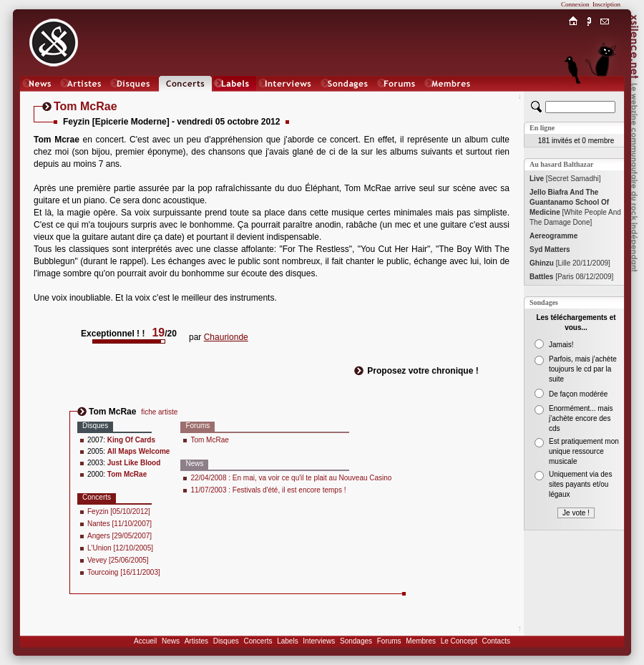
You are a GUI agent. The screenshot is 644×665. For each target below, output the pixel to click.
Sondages (356, 641)
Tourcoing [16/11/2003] (124, 572)
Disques (226, 641)
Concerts (258, 641)
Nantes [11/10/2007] (119, 524)
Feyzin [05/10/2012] (119, 511)
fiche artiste (159, 412)
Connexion (575, 4)
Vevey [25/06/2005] (118, 560)
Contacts (496, 641)
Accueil (145, 641)
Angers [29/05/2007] (119, 536)
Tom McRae (209, 440)
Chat (605, 98)
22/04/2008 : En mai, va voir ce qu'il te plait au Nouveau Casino (291, 478)
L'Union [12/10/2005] (120, 548)
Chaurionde (226, 337)
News (171, 641)
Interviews (319, 641)
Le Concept (459, 641)
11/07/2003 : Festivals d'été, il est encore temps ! (268, 490)
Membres (421, 641)
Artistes (196, 641)
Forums (389, 641)
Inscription (606, 4)
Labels (287, 641)
